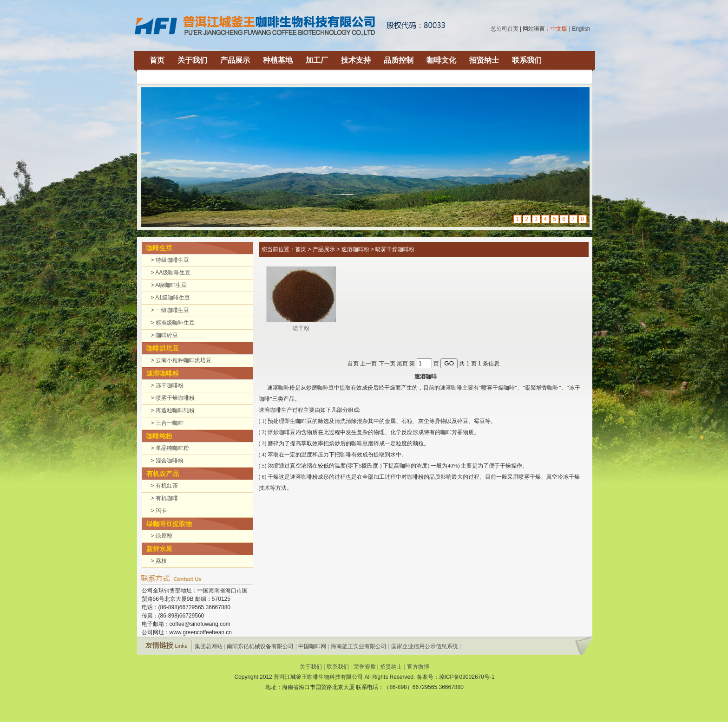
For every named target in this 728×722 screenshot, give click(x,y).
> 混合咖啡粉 (167, 461)
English (581, 29)
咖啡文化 (441, 60)
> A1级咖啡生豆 (171, 298)
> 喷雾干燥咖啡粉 (173, 398)
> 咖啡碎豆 (164, 335)
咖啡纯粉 (159, 436)
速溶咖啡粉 (163, 373)
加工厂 (317, 60)
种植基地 (278, 60)
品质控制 (399, 60)
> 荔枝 (159, 561)
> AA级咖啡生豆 (171, 273)
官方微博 (418, 667)
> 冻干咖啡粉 (167, 385)
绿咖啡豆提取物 (169, 524)
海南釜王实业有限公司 (359, 646)
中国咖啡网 (312, 646)
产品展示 (235, 60)
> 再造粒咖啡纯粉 (173, 410)
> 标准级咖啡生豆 (173, 323)
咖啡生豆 (159, 248)
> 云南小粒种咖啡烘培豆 (181, 360)
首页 (157, 60)
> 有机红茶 (164, 486)
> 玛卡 (159, 511)
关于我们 (192, 60)
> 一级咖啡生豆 (170, 310)
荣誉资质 (365, 667)
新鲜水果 (159, 549)
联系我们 (527, 60)
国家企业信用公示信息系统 (425, 646)
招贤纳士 (484, 60)
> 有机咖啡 (164, 498)
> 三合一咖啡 (167, 423)
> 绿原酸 (162, 536)
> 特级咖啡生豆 (170, 260)
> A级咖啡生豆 (169, 285)
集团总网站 (209, 646)
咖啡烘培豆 (163, 348)
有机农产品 (163, 474)
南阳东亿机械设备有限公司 (260, 646)
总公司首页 (505, 29)
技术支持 (356, 60)
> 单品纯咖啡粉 (170, 448)
